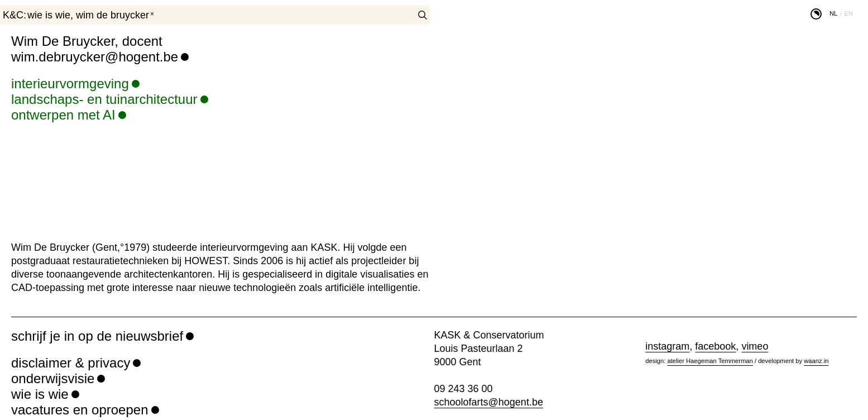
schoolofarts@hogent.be (489, 402)
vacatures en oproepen (80, 410)
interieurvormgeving (70, 83)
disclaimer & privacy (71, 363)
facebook (715, 346)
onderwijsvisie (53, 378)
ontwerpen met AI (63, 115)
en (848, 13)
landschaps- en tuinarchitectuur (104, 99)
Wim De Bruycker (112, 15)
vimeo (755, 346)
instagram (667, 346)
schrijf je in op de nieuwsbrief (97, 336)
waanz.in (816, 361)
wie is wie (49, 15)
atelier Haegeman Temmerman (710, 361)
